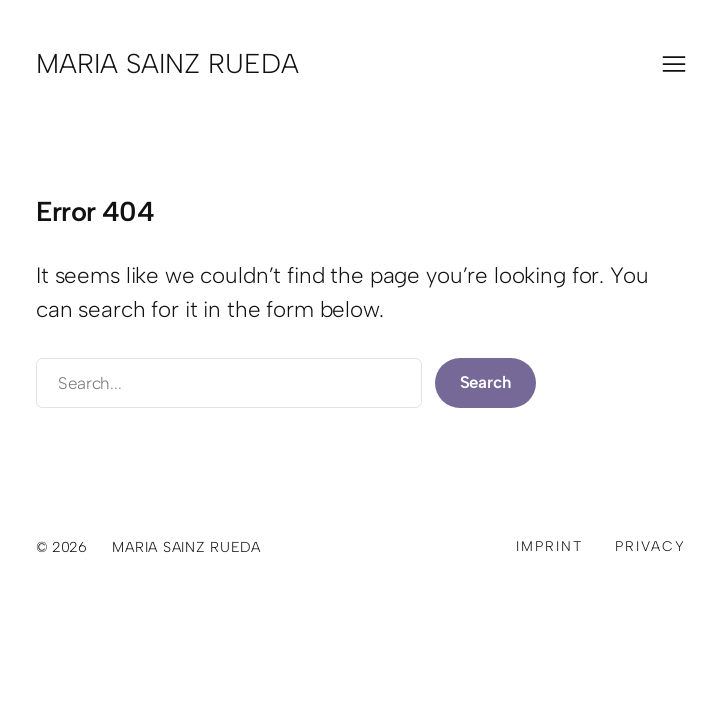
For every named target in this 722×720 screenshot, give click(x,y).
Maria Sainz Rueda (167, 63)
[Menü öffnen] (674, 64)
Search (486, 382)
